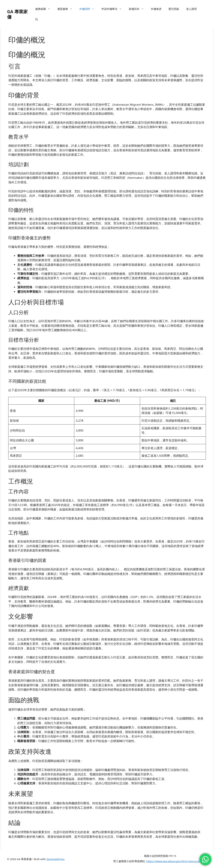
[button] (37, 19)
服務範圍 (45, 9)
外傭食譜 (156, 9)
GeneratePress (55, 859)
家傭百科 (138, 9)
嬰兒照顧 (174, 9)
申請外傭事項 (113, 9)
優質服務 (67, 9)
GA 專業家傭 (17, 14)
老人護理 (191, 9)
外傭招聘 (89, 9)
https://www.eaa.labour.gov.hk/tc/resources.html (177, 861)
